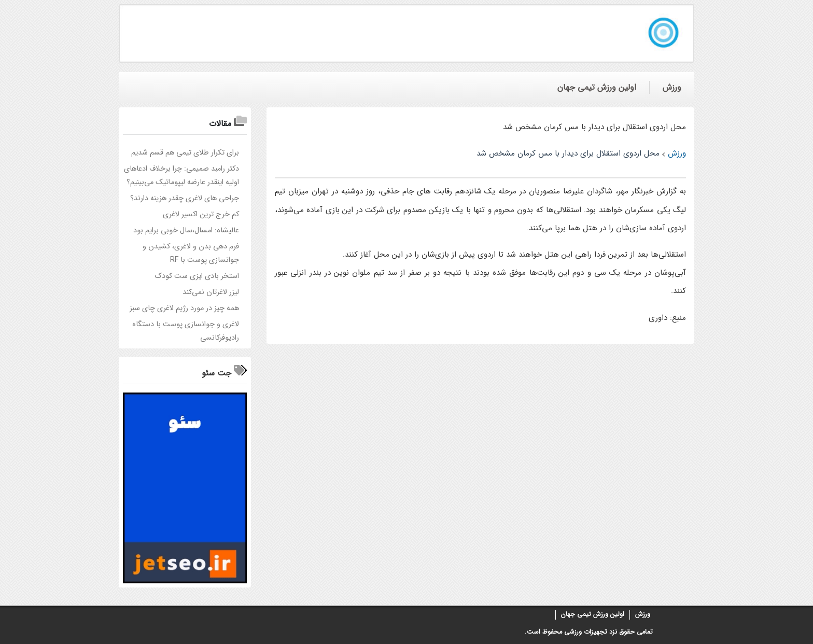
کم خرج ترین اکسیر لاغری (201, 214)
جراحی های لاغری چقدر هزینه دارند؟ (185, 198)
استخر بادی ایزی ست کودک (197, 276)
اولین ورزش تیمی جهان (593, 614)
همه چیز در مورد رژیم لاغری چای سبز (184, 308)
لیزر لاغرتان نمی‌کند (211, 292)
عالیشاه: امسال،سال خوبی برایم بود (186, 230)
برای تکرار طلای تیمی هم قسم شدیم (185, 153)
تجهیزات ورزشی (585, 632)
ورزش (643, 614)
